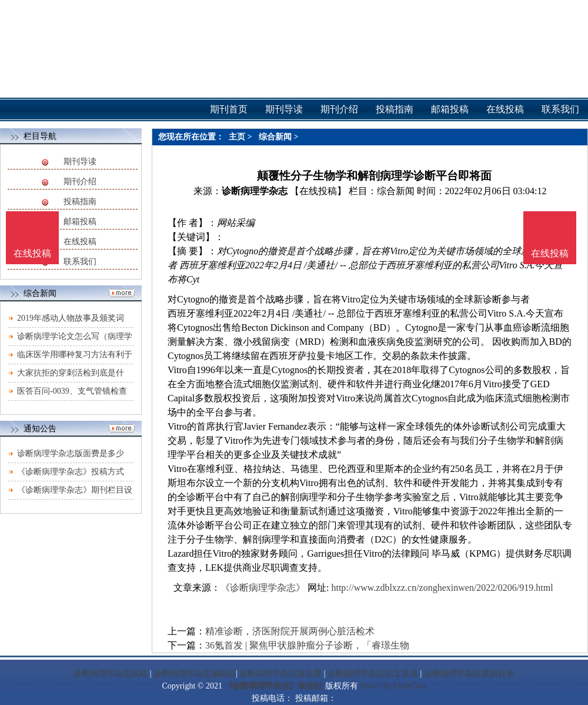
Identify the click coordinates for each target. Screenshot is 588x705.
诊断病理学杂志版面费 (280, 674)
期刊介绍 (80, 182)
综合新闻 (275, 137)
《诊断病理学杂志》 (263, 588)
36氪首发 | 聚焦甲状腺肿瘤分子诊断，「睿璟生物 (307, 645)
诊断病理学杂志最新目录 (469, 674)
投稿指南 (80, 202)
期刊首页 (229, 109)
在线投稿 (80, 242)
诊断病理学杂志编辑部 (195, 674)
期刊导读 (80, 162)
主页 (237, 137)
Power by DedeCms (393, 686)
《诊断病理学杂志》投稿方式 (71, 472)
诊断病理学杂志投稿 (111, 674)
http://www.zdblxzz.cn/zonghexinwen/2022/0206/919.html (442, 588)
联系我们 (80, 262)
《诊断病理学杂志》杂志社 (273, 686)
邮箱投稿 (80, 222)
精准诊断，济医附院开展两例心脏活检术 (290, 631)
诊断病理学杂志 (255, 191)
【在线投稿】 (318, 191)
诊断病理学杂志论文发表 (373, 674)
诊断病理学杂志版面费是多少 (71, 453)
